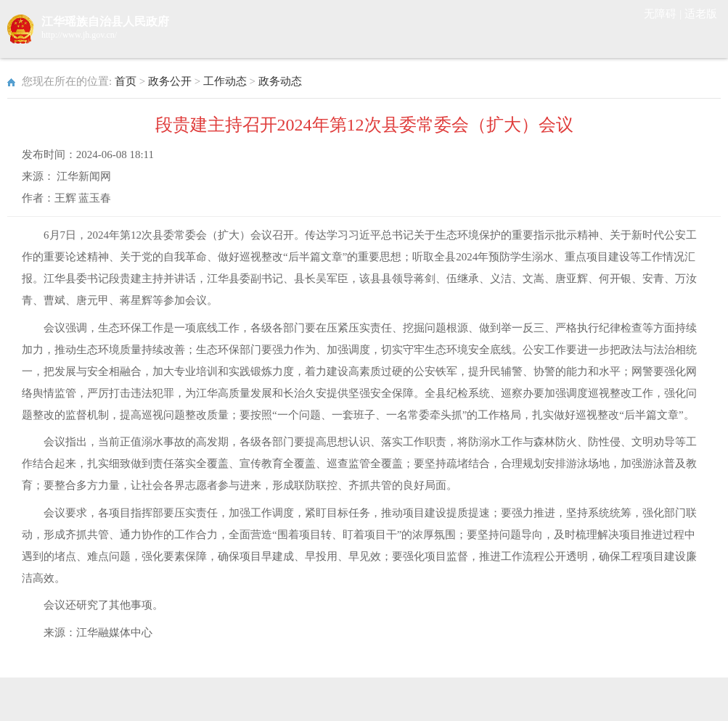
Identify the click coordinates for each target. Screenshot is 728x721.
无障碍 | (664, 14)
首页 (126, 81)
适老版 (701, 14)
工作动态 (225, 81)
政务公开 (170, 81)
